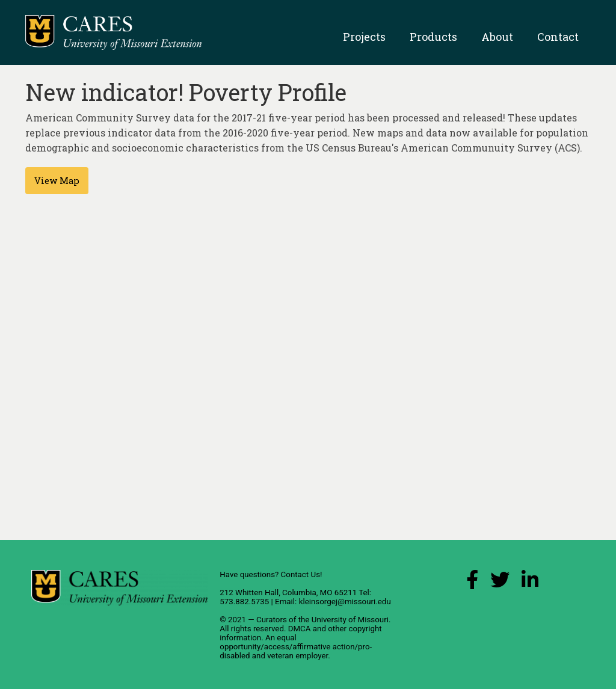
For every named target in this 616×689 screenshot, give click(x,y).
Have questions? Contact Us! (271, 574)
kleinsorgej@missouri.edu (345, 602)
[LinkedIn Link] (530, 583)
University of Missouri (350, 620)
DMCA (300, 629)
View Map (57, 181)
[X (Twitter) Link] (500, 583)
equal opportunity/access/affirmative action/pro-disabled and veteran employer (296, 647)
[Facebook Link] (472, 583)
